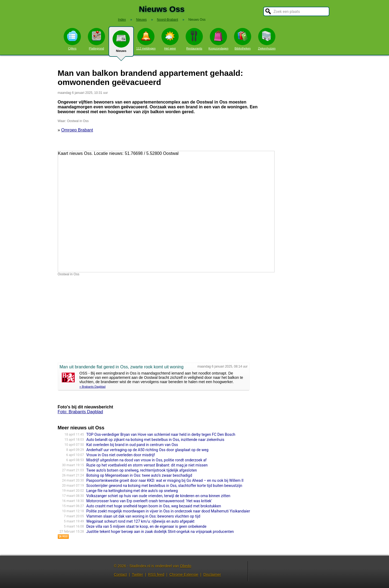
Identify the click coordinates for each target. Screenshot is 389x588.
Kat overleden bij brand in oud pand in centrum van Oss (132, 445)
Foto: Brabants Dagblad (80, 412)
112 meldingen (146, 39)
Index (122, 20)
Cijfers (72, 39)
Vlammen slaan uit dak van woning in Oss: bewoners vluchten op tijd (143, 516)
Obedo (186, 566)
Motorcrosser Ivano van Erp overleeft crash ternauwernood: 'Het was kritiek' (149, 501)
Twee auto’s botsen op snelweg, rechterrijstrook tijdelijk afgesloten (142, 470)
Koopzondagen (218, 39)
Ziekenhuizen (267, 39)
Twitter (137, 575)
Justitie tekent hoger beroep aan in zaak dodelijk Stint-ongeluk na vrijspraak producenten (160, 532)
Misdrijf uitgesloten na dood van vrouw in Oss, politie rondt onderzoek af (146, 460)
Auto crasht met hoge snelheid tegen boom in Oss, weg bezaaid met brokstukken (154, 506)
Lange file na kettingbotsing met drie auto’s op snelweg (132, 491)
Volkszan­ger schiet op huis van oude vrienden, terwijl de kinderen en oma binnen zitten (158, 496)
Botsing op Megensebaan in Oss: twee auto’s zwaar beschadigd (139, 475)
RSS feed (156, 575)
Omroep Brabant (77, 130)
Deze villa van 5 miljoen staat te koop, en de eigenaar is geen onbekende (146, 526)
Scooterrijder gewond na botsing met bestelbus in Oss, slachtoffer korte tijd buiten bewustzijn (164, 486)
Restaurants (194, 39)
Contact (120, 575)
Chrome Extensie (184, 575)
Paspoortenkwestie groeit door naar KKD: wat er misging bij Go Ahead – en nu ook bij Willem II (165, 480)
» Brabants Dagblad (93, 387)
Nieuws (121, 44)
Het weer (170, 39)
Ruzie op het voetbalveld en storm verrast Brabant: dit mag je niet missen (147, 465)
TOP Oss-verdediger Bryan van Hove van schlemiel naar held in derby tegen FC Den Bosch (161, 434)
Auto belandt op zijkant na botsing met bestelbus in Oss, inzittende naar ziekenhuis (155, 440)
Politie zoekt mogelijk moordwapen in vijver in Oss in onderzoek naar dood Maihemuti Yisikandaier (168, 511)
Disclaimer (212, 575)
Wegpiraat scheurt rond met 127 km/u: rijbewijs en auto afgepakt (140, 521)
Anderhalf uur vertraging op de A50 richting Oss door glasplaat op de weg (147, 450)
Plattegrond (96, 39)
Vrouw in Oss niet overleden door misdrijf (120, 455)
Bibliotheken (243, 39)
